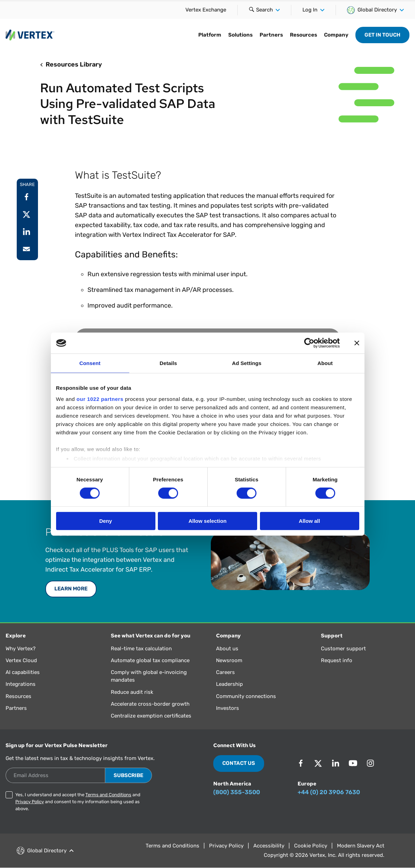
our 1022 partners (100, 399)
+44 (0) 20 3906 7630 (329, 792)
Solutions (240, 35)
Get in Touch (382, 35)
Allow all (310, 521)
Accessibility (269, 846)
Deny (106, 521)
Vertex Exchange (206, 10)
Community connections (246, 696)
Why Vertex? (21, 649)
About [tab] (325, 363)
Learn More (71, 589)
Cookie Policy (311, 846)
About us (227, 649)
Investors (228, 708)
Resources (303, 35)
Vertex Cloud (21, 660)
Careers (225, 672)
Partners (271, 35)
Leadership (229, 684)
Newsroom (229, 660)
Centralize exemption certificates (151, 716)
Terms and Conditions (108, 795)
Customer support (343, 649)
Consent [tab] (90, 363)
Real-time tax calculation (141, 649)
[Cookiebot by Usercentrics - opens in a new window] (309, 343)
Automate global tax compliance (150, 660)
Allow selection (207, 521)
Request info (337, 660)
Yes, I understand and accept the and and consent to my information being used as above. (78, 802)
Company (336, 35)
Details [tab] (168, 363)
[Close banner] (357, 343)
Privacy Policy (30, 802)
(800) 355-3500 (237, 792)
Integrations (21, 684)
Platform (210, 35)
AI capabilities (23, 672)
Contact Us (239, 763)
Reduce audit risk (132, 692)
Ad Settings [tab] (247, 363)
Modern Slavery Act (361, 846)
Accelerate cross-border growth (150, 704)
